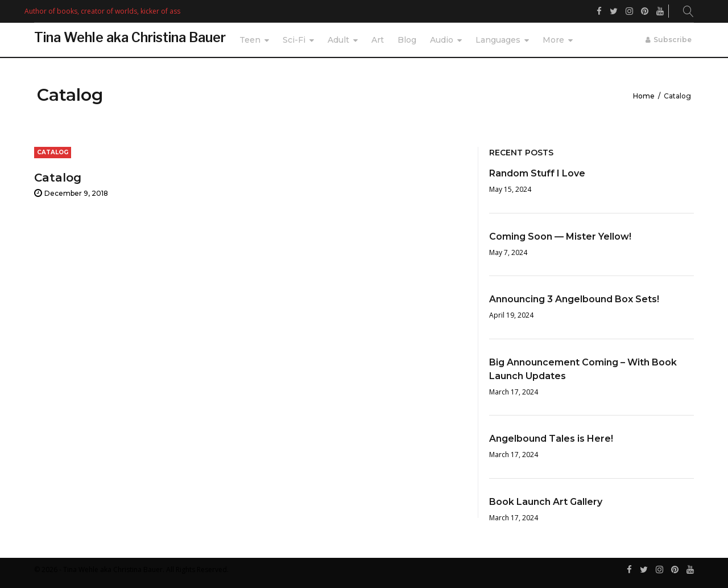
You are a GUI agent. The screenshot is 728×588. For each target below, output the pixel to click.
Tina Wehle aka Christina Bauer (130, 38)
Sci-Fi (294, 40)
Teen (250, 40)
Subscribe (673, 40)
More (553, 40)
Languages (498, 40)
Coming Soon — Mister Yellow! (560, 237)
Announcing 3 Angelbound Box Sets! (574, 299)
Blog (407, 40)
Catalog (58, 178)
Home (644, 96)
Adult (338, 40)
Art (378, 40)
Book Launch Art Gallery (546, 502)
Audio (442, 40)
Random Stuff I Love (537, 173)
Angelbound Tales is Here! (551, 439)
